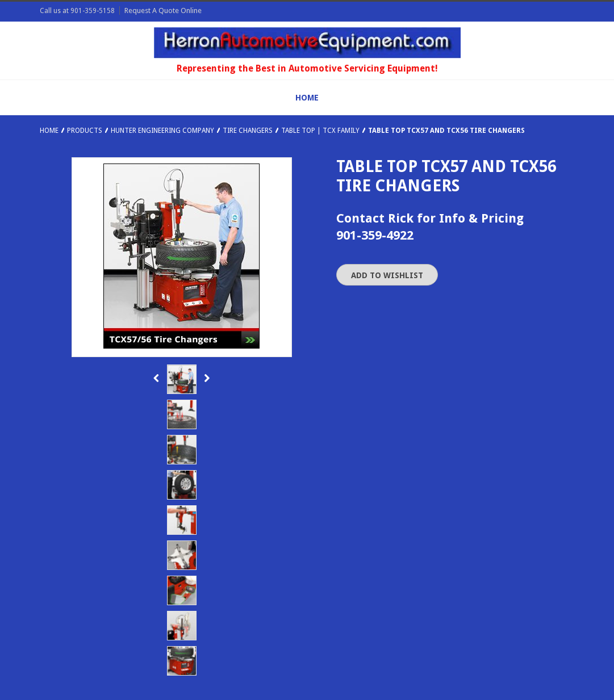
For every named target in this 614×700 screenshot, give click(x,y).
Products (85, 131)
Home (49, 131)
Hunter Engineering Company (162, 131)
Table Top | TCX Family (320, 131)
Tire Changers (248, 131)
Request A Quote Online (163, 11)
